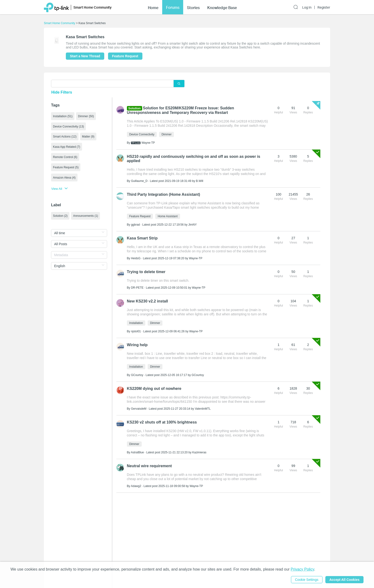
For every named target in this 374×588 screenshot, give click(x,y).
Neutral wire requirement (149, 466)
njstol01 (136, 331)
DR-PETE (137, 288)
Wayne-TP (148, 143)
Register (324, 7)
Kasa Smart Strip (142, 238)
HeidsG (136, 258)
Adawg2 (136, 486)
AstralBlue (137, 452)
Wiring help (137, 345)
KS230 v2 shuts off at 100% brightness (162, 422)
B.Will (200, 181)
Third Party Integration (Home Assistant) (164, 194)
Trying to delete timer (146, 272)
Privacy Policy (302, 569)
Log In (307, 7)
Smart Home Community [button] (93, 7)
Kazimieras (199, 452)
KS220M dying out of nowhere (154, 389)
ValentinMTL (203, 409)
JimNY (192, 225)
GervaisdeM (139, 409)
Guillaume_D (139, 181)
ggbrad (135, 225)
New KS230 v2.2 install (148, 301)
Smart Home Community (60, 23)
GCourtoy (137, 375)
